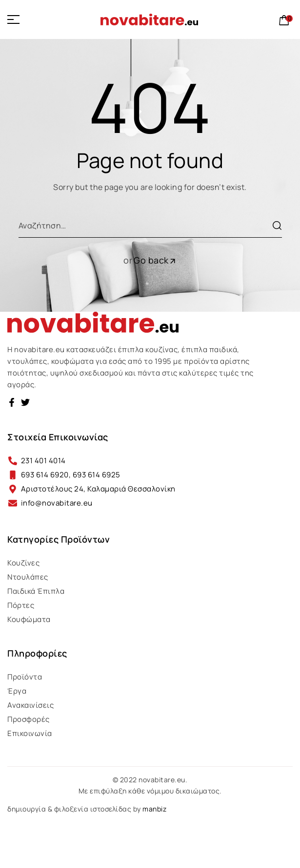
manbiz (154, 809)
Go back (155, 260)
